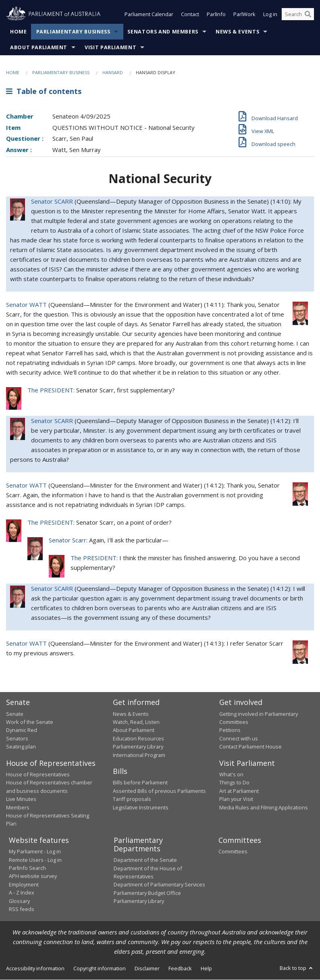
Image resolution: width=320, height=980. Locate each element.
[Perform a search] (308, 15)
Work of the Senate (30, 722)
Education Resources (138, 739)
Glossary (19, 901)
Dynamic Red (22, 730)
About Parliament (39, 48)
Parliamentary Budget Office (147, 893)
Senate (15, 714)
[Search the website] (298, 15)
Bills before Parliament (140, 783)
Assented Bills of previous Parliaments (159, 791)
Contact (190, 15)
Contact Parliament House (250, 747)
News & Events (237, 32)
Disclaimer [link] (147, 969)
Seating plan (21, 747)
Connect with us (239, 739)
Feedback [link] (180, 969)
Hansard (113, 73)
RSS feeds (22, 909)
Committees (233, 852)
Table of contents (44, 92)
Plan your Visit (236, 799)
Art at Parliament (239, 791)
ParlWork (244, 15)
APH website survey (33, 876)
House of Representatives (38, 775)
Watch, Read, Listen (136, 722)
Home (19, 32)
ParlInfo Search (27, 868)
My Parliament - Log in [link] (35, 852)
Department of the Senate (145, 860)
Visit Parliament (110, 48)
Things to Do (234, 783)
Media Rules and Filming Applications (264, 808)
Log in (270, 15)
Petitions (230, 730)
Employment (24, 885)
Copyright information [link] (100, 969)
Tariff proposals (132, 799)
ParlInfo (216, 15)
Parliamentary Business (73, 32)
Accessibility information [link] (35, 969)
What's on (231, 775)
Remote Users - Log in (35, 860)
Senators (17, 739)
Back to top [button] (297, 968)
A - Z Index (22, 893)
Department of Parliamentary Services (159, 885)
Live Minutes (21, 799)
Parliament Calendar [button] (149, 15)
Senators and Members (163, 32)
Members (18, 808)
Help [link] (206, 969)
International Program (139, 755)
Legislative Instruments (141, 808)
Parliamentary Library (138, 747)
